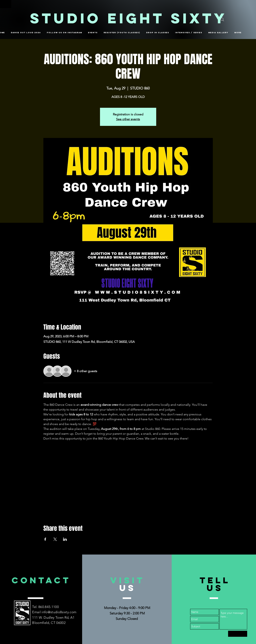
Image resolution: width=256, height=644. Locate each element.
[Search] (222, 20)
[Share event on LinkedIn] (65, 539)
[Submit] (238, 634)
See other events (128, 119)
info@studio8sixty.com (59, 612)
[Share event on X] (55, 539)
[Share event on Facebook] (45, 539)
